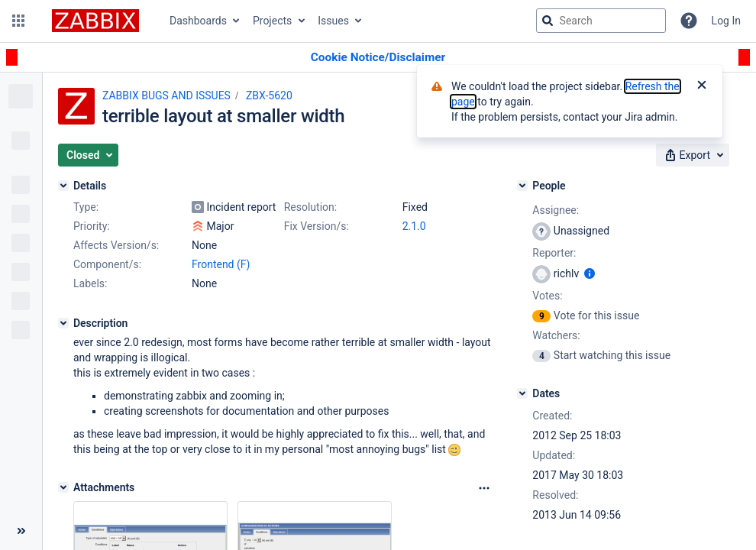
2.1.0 (414, 226)
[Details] (63, 186)
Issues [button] (333, 21)
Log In (726, 21)
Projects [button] (272, 21)
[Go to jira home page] (95, 21)
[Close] (702, 86)
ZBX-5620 (269, 95)
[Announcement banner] (378, 58)
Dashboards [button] (198, 21)
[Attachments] (63, 487)
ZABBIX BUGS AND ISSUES (166, 95)
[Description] (63, 323)
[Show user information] (590, 273)
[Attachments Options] (484, 488)
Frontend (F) (221, 264)
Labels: (90, 283)
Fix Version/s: (317, 226)
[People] (522, 186)
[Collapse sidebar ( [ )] (21, 531)
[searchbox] (601, 21)
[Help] (689, 21)
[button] (18, 21)
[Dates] (522, 393)
